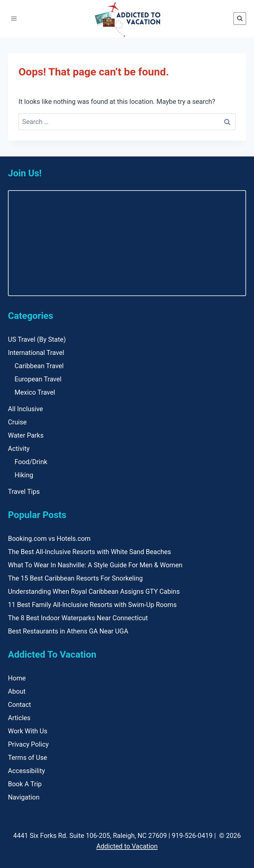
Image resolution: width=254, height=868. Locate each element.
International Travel (36, 353)
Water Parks (26, 435)
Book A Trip (25, 784)
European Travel (38, 379)
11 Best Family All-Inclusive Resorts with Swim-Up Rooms (92, 605)
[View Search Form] (240, 19)
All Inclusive (25, 409)
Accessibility (26, 771)
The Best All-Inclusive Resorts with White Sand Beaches (89, 552)
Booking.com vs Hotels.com (49, 539)
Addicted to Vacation (127, 846)
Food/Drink (31, 462)
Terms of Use (27, 758)
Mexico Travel (35, 392)
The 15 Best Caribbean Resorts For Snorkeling (75, 578)
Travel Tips (24, 492)
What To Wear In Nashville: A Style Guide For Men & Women (95, 565)
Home (17, 678)
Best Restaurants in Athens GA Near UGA (68, 631)
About (17, 691)
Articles (19, 718)
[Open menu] (14, 19)
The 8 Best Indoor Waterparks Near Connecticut (78, 618)
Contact (20, 705)
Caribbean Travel (39, 366)
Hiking (24, 475)
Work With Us (28, 731)
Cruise (17, 422)
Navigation (24, 797)
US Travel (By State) (37, 339)
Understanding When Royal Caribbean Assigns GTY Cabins (94, 591)
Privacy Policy (28, 744)
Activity (19, 449)
